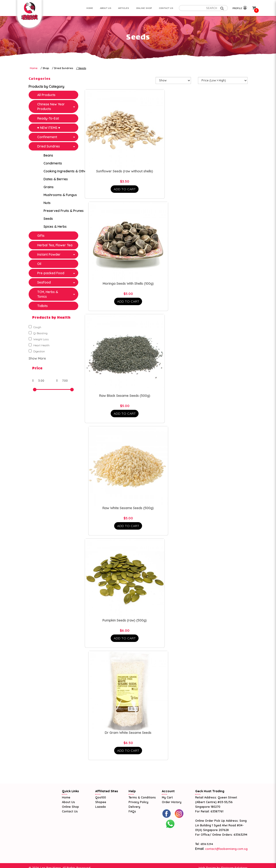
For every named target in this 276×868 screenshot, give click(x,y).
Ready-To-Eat (48, 118)
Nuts (47, 203)
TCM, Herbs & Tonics (48, 294)
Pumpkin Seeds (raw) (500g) (125, 620)
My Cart (167, 797)
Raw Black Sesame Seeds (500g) (125, 396)
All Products (46, 95)
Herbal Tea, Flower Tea (55, 245)
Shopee (101, 802)
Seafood (44, 282)
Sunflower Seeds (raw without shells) (125, 171)
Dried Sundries (64, 68)
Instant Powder (49, 254)
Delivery (134, 807)
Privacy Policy (138, 802)
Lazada (101, 807)
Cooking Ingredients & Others (66, 171)
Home (34, 68)
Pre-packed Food (51, 273)
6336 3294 (207, 844)
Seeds (82, 68)
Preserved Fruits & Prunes (64, 211)
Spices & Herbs (55, 227)
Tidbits (43, 306)
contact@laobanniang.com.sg (226, 849)
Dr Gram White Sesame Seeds (128, 733)
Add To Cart (125, 189)
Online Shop (70, 807)
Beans (48, 155)
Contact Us (70, 811)
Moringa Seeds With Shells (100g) (128, 284)
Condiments (53, 163)
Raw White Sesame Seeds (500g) (128, 508)
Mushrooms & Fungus (60, 195)
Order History (172, 802)
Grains (49, 187)
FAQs (132, 811)
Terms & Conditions (142, 797)
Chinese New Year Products (51, 107)
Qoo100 (101, 797)
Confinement (47, 137)
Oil (39, 264)
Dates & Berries (56, 179)
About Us (68, 802)
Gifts (41, 236)
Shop (46, 68)
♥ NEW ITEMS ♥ (49, 128)
